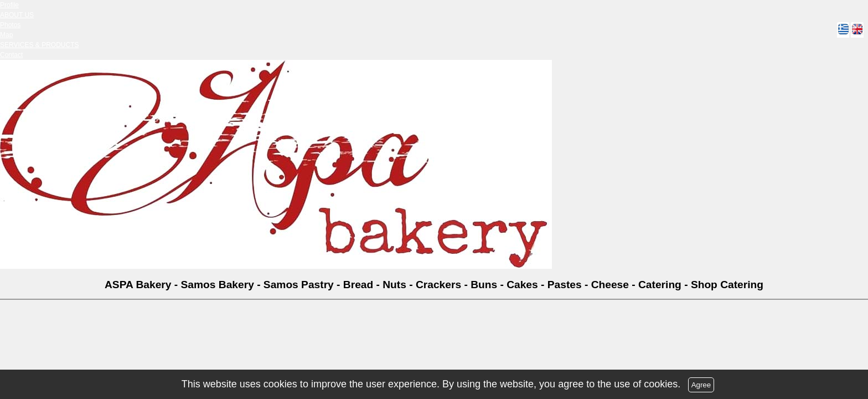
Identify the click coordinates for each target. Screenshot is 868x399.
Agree (701, 385)
